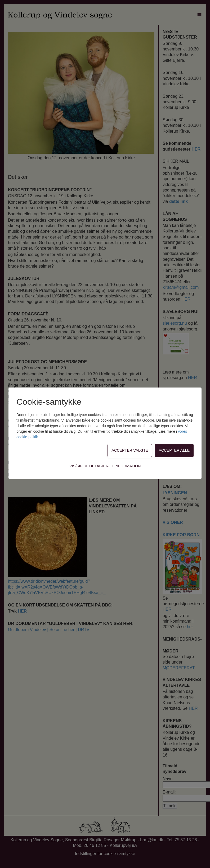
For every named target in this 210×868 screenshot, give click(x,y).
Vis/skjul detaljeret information (105, 466)
